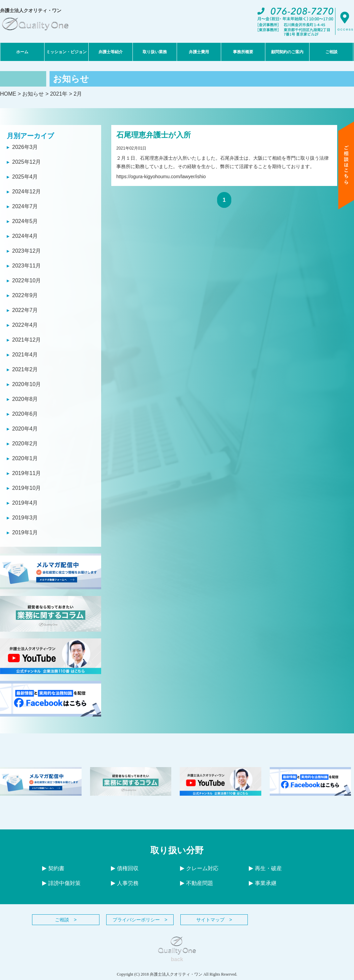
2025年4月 (25, 177)
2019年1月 (25, 532)
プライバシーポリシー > (140, 920)
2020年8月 (25, 399)
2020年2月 (25, 444)
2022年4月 (25, 325)
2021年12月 (26, 340)
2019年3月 (25, 518)
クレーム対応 (199, 868)
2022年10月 (26, 280)
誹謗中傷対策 (61, 883)
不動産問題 (197, 883)
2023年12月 (26, 251)
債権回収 (125, 868)
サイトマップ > (214, 920)
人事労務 (125, 883)
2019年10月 (26, 488)
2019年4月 (25, 503)
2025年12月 (26, 162)
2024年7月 (25, 206)
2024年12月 (26, 192)
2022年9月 (25, 295)
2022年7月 (25, 310)
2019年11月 (26, 473)
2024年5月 (25, 221)
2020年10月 (26, 384)
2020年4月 (25, 429)
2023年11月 (26, 266)
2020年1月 (25, 458)
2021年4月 (25, 355)
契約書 (53, 868)
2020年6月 (25, 414)
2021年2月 (25, 369)
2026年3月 (25, 147)
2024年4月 (25, 236)
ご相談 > (66, 920)
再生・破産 (265, 868)
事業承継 (263, 883)
